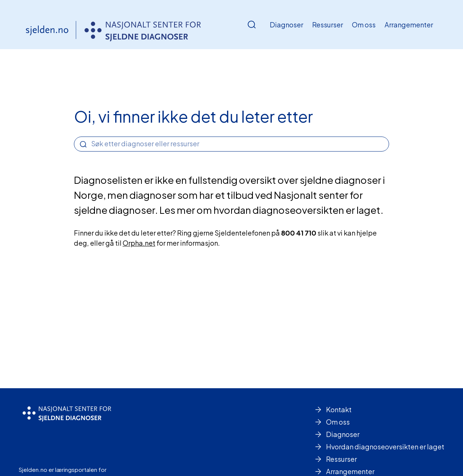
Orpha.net (139, 243)
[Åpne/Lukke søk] (252, 25)
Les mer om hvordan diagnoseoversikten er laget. (271, 210)
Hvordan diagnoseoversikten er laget (385, 447)
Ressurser (328, 25)
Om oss (364, 25)
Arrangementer (409, 25)
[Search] (83, 144)
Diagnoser (286, 25)
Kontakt (339, 409)
